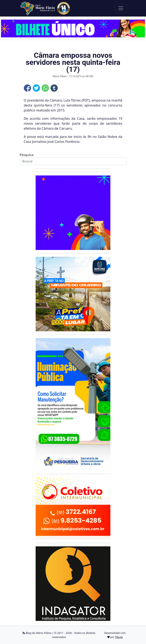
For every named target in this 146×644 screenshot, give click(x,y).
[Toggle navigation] (121, 8)
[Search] (73, 161)
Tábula (119, 637)
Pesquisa (27, 155)
